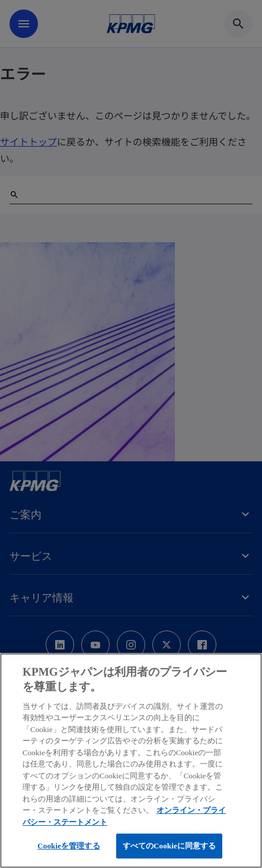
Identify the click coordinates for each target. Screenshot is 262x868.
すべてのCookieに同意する (170, 846)
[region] (131, 761)
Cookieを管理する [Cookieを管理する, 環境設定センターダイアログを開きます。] (68, 846)
